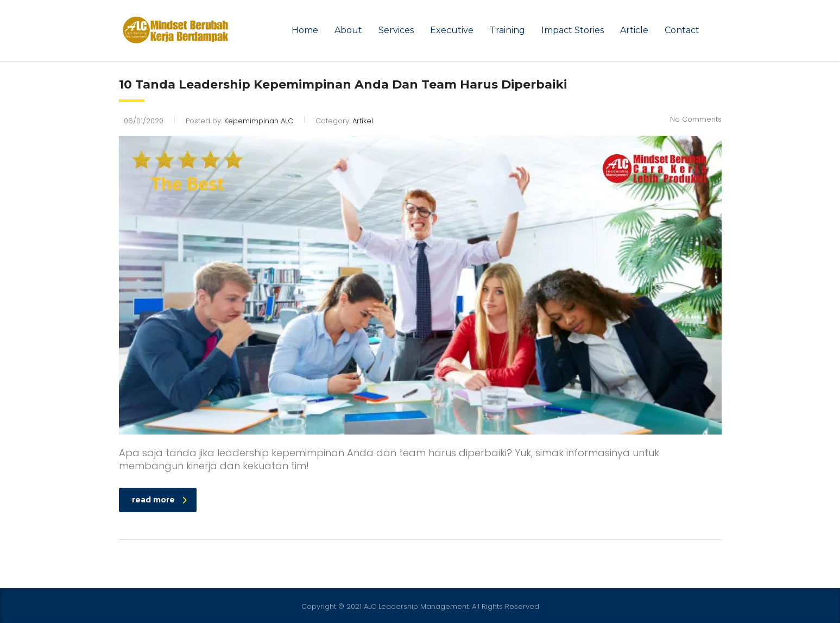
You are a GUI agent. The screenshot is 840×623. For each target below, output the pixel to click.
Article (634, 30)
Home (305, 30)
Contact (682, 30)
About (348, 30)
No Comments (696, 119)
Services (396, 30)
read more (159, 500)
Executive (452, 30)
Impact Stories (573, 30)
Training (507, 30)
